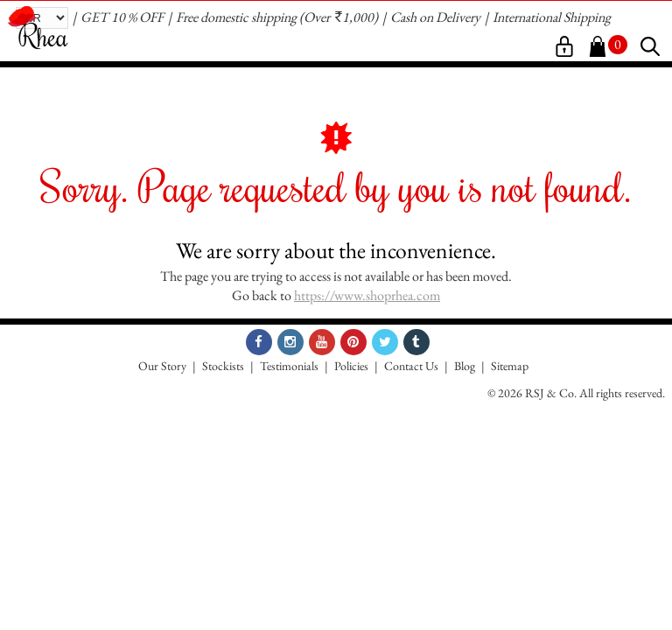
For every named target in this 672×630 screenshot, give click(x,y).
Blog (465, 366)
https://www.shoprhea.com (367, 295)
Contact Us (411, 366)
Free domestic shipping (236, 17)
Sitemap (510, 366)
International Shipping (552, 17)
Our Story (162, 366)
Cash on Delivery (435, 17)
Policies (351, 366)
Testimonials (289, 366)
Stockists (223, 366)
